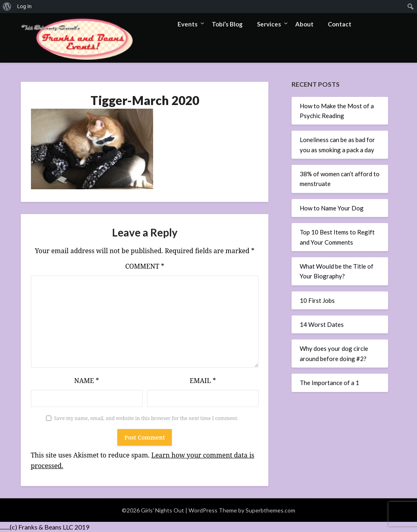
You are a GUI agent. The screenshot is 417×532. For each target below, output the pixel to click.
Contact (340, 24)
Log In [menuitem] (24, 6)
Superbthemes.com (270, 510)
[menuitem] (7, 7)
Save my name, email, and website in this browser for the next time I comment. (146, 418)
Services (269, 24)
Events (188, 24)
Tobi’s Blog (227, 24)
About (304, 24)
